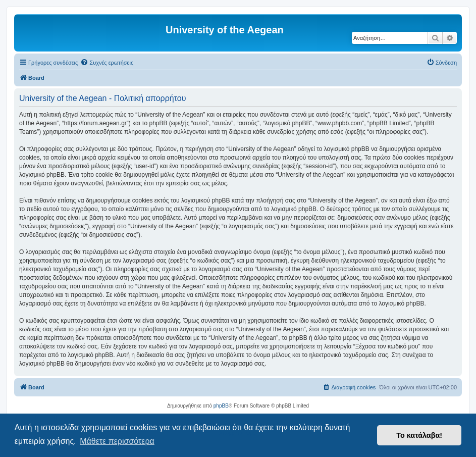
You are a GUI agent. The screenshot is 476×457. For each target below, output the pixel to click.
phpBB (221, 406)
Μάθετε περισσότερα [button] (117, 441)
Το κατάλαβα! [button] (419, 435)
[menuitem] (107, 63)
